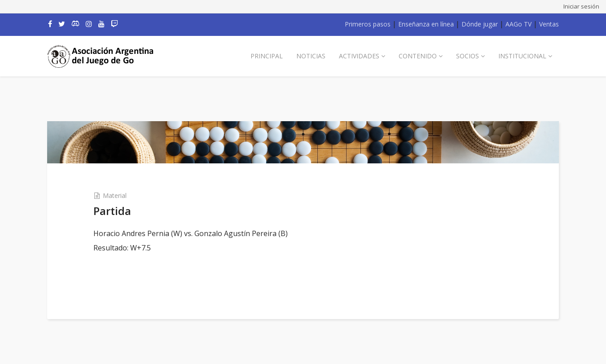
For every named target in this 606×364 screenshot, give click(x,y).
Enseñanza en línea (426, 24)
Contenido (418, 56)
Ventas (549, 24)
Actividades (359, 56)
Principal (267, 56)
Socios (468, 56)
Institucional (522, 56)
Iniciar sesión (581, 6)
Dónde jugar (480, 24)
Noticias (311, 56)
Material (115, 195)
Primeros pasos (368, 24)
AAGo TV (518, 24)
